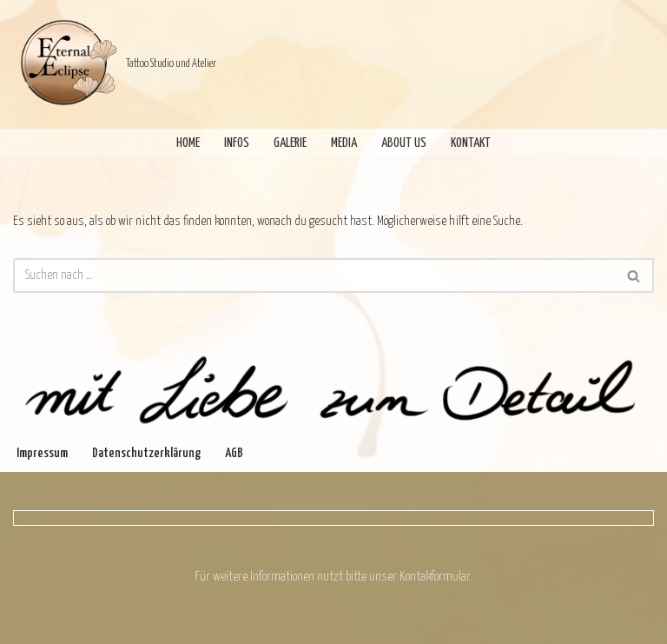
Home (188, 143)
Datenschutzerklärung (146, 453)
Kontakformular (435, 577)
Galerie (290, 143)
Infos (237, 143)
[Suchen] (314, 276)
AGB (234, 453)
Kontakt (471, 143)
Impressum (42, 453)
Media (344, 143)
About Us (404, 143)
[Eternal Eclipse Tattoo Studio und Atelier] (115, 64)
